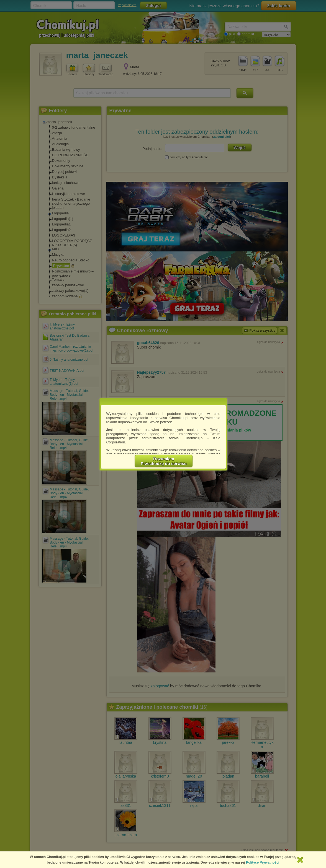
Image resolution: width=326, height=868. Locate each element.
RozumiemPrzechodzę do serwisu (164, 461)
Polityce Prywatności (263, 862)
